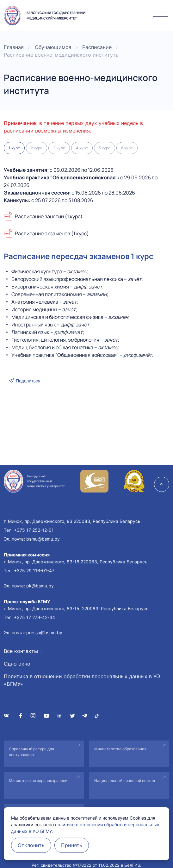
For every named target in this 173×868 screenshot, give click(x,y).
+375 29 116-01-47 (34, 570)
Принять (72, 845)
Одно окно (17, 664)
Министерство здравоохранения (39, 781)
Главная (14, 47)
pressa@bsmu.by (44, 632)
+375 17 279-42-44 (34, 617)
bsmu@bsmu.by (43, 539)
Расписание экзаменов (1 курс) (52, 233)
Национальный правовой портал (125, 781)
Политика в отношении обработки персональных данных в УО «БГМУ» (82, 680)
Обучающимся (53, 47)
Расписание (97, 47)
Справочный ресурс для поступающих (31, 752)
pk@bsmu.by (40, 586)
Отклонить (31, 845)
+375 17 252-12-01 (34, 530)
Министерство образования (120, 749)
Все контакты (21, 651)
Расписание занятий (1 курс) (49, 216)
